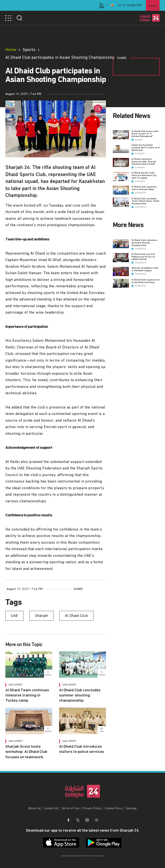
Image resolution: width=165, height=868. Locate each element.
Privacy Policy (92, 808)
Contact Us (51, 808)
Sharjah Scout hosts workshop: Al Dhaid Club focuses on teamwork (26, 752)
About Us (34, 808)
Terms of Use (70, 808)
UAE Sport (16, 685)
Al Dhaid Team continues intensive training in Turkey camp (27, 695)
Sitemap (131, 808)
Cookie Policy (114, 808)
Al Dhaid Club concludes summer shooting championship (80, 695)
